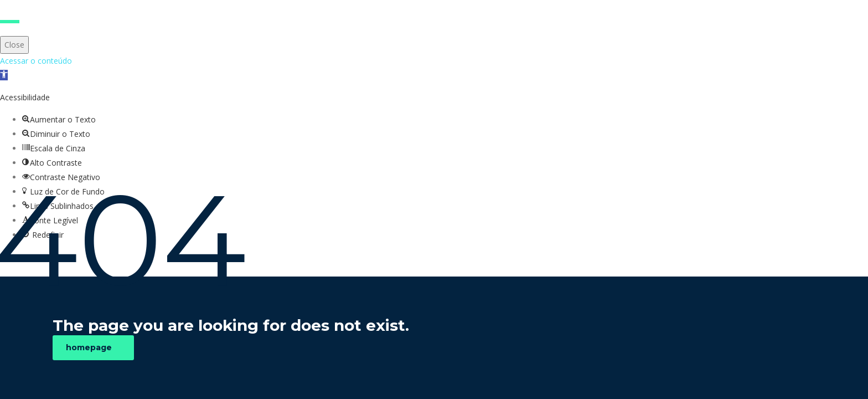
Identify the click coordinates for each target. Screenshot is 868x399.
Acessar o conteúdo (36, 61)
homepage (89, 347)
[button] (4, 75)
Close (14, 45)
